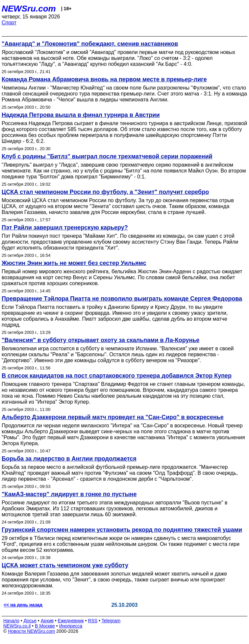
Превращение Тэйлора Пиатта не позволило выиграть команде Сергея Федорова (122, 299)
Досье (30, 621)
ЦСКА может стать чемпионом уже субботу (65, 565)
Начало (11, 621)
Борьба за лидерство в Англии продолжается (69, 459)
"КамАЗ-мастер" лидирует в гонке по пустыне (69, 494)
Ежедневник (71, 621)
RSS (93, 621)
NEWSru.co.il (17, 626)
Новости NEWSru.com (31, 631)
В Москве (45, 626)
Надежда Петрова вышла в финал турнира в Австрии (81, 115)
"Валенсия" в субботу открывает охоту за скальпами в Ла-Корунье (100, 340)
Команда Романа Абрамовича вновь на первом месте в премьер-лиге (104, 79)
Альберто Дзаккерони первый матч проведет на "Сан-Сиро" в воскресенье (113, 417)
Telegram (111, 621)
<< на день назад (23, 605)
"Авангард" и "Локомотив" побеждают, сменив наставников (90, 44)
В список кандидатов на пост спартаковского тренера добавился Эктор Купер (117, 376)
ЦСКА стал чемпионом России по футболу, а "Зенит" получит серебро (105, 192)
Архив (47, 621)
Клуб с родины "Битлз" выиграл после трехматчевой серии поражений (107, 156)
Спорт (9, 23)
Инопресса (71, 626)
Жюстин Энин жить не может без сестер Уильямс (74, 263)
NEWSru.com (29, 9)
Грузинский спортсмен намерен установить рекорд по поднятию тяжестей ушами (122, 530)
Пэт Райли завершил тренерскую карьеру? (65, 228)
